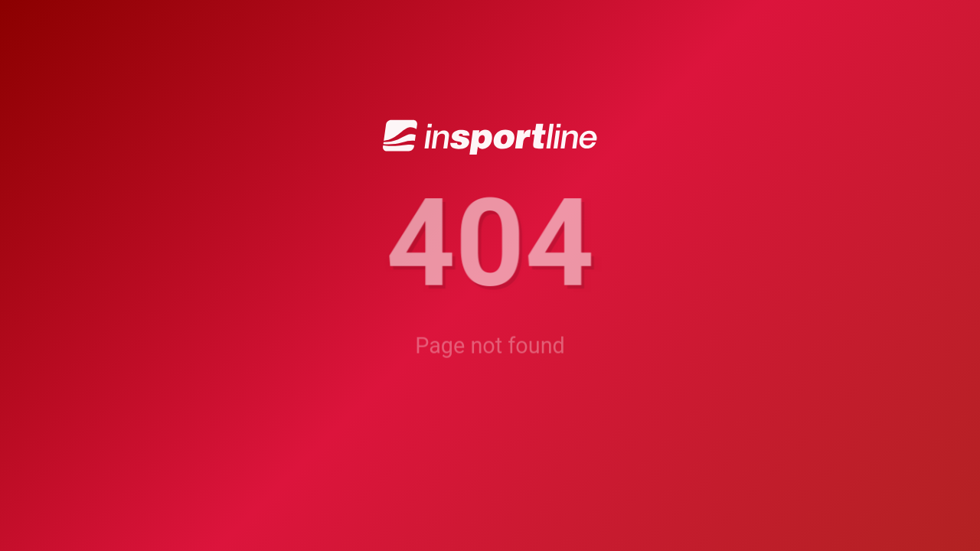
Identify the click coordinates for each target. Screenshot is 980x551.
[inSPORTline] (490, 137)
